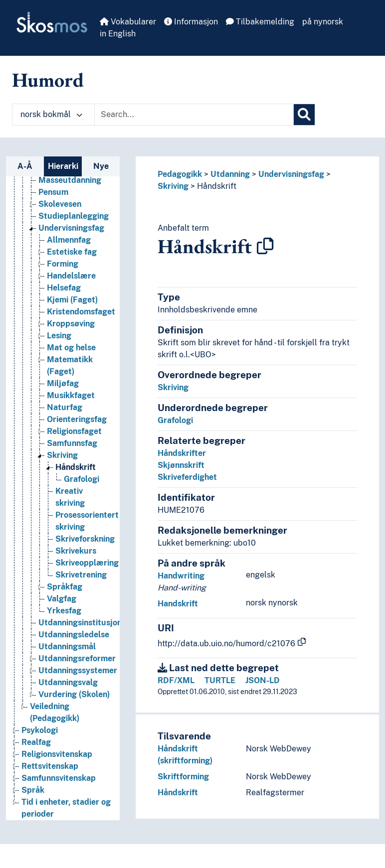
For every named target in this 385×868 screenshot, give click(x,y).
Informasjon (191, 22)
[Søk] (304, 115)
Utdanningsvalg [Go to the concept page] (68, 682)
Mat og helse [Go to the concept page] (71, 348)
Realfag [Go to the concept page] (36, 742)
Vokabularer (128, 22)
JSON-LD (263, 680)
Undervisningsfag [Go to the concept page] (71, 228)
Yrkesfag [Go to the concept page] (64, 611)
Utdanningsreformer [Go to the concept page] (77, 658)
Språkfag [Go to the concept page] (65, 587)
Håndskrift (217, 186)
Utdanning (230, 174)
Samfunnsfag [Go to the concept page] (72, 443)
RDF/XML (176, 680)
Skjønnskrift (181, 465)
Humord (48, 80)
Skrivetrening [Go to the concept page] (81, 575)
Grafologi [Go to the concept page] (82, 479)
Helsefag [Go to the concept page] (64, 288)
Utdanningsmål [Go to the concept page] (67, 647)
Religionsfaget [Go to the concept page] (74, 431)
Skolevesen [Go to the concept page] (60, 204)
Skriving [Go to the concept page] (62, 455)
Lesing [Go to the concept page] (59, 336)
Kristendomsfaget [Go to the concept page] (81, 312)
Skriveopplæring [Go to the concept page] (87, 563)
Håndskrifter (182, 453)
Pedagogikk (180, 174)
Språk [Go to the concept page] (33, 790)
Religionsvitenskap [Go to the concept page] (57, 754)
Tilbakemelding (260, 22)
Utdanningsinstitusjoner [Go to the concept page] (84, 623)
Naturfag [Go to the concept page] (65, 407)
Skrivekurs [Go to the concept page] (76, 551)
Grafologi (175, 420)
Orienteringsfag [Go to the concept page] (77, 419)
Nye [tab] (101, 166)
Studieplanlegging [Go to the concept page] (74, 216)
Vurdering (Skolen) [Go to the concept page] (74, 694)
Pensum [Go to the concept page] (53, 192)
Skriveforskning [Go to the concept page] (85, 539)
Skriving (173, 186)
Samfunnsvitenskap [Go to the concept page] (59, 778)
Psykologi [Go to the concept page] (40, 730)
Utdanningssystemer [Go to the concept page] (78, 670)
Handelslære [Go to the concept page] (71, 276)
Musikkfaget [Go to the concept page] (71, 395)
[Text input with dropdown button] (194, 115)
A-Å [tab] (25, 166)
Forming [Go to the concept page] (63, 264)
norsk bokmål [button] (51, 114)
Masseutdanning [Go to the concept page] (70, 180)
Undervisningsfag (291, 174)
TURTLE (220, 680)
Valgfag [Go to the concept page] (62, 599)
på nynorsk (323, 22)
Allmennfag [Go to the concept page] (69, 240)
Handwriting (181, 576)
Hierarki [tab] (63, 166)
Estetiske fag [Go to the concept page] (72, 252)
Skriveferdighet (187, 477)
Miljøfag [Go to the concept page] (63, 383)
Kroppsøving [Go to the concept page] (71, 324)
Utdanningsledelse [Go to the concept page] (74, 635)
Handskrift (178, 604)
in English (118, 34)
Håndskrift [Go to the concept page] (76, 467)
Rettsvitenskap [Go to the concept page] (50, 766)
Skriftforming (183, 777)
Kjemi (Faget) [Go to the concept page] (72, 300)
